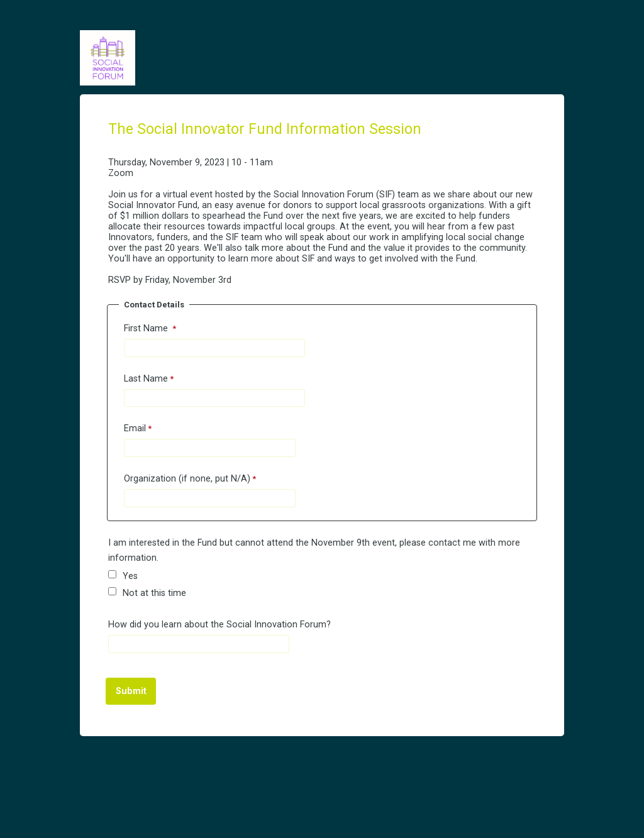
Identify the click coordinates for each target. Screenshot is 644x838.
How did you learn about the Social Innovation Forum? (219, 625)
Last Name (146, 379)
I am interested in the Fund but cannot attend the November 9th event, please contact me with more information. (314, 550)
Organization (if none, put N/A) (187, 479)
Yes (131, 576)
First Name (147, 328)
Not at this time (156, 593)
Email (135, 428)
